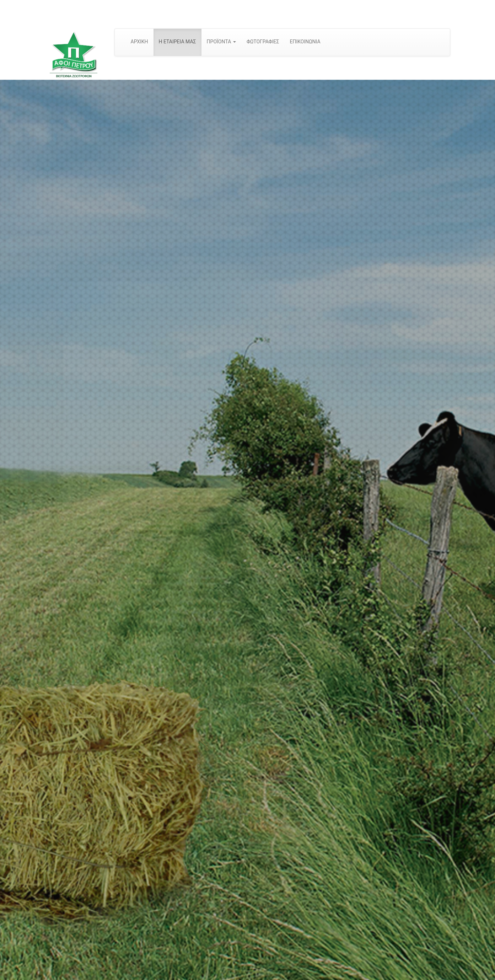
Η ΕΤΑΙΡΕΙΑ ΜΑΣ (177, 42)
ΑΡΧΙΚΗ (139, 42)
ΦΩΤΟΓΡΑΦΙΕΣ (263, 42)
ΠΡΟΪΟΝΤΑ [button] (221, 42)
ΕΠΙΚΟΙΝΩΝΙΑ (305, 42)
